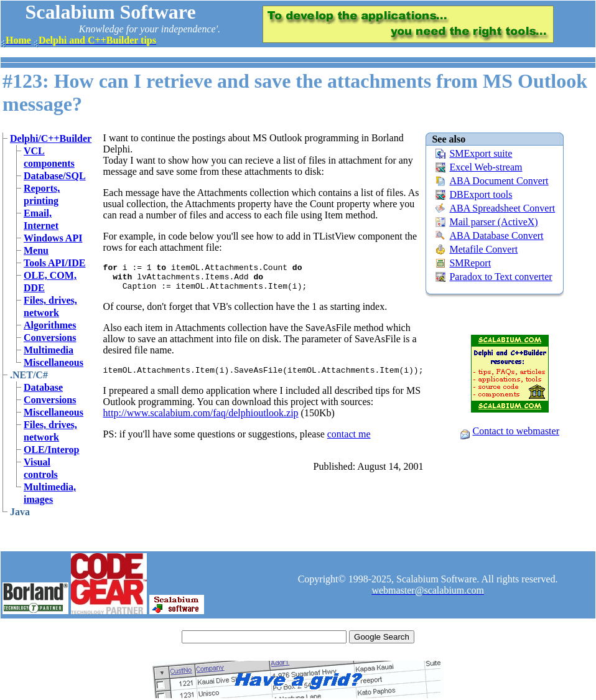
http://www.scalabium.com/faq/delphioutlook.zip (201, 420)
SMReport (470, 263)
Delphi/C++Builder (51, 138)
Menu (36, 250)
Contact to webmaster (516, 431)
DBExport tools (481, 194)
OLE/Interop (52, 450)
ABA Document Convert (499, 181)
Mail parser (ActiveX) (493, 222)
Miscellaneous (54, 362)
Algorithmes (50, 325)
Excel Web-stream (486, 167)
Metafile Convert (483, 249)
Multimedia (49, 350)
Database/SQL (55, 176)
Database (43, 387)
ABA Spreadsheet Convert (502, 208)
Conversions (50, 338)
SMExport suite (481, 153)
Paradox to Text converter (501, 277)
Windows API (53, 238)
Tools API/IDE (54, 263)
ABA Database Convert (496, 236)
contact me (349, 441)
